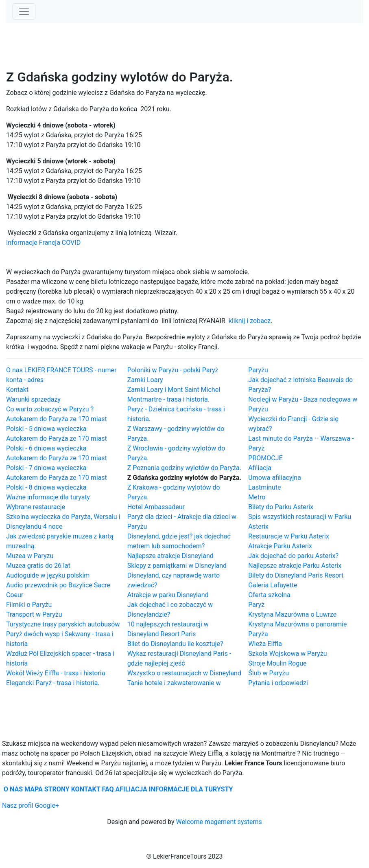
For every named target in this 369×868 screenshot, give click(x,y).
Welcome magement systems (219, 822)
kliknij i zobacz (250, 321)
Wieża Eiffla (265, 644)
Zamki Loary (145, 380)
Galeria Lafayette (273, 585)
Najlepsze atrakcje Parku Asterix (295, 566)
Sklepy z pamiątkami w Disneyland (177, 566)
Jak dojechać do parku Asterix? (293, 556)
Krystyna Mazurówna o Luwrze (292, 614)
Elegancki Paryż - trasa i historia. (53, 683)
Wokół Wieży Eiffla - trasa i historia (56, 673)
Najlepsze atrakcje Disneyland (170, 556)
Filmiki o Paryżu (29, 605)
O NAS (13, 789)
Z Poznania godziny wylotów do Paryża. (184, 468)
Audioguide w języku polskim (48, 575)
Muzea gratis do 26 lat (38, 566)
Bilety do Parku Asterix (281, 507)
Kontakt (17, 390)
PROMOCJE (265, 458)
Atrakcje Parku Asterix (280, 546)
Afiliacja (260, 468)
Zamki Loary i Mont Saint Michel (174, 390)
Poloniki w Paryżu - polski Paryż (173, 370)
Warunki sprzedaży (33, 399)
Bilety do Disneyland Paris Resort (296, 575)
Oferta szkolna (269, 595)
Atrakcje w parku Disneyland (168, 595)
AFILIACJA (131, 789)
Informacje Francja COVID (43, 243)
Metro (257, 497)
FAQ (108, 789)
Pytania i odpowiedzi (278, 683)
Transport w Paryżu (34, 614)
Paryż (256, 605)
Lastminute (264, 487)
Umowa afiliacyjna (275, 478)
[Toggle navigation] (24, 11)
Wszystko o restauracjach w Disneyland (184, 673)
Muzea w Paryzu (30, 556)
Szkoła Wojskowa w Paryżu (287, 654)
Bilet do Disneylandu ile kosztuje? (175, 644)
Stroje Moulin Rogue (277, 663)
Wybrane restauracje (36, 507)
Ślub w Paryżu (269, 673)
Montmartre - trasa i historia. (168, 399)
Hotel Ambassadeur (156, 507)
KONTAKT (86, 789)
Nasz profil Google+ (31, 805)
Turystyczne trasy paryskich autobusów (63, 624)
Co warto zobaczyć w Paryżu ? (50, 409)
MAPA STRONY (47, 789)
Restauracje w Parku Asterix (289, 536)
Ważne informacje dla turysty (48, 497)
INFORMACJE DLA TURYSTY (191, 789)
